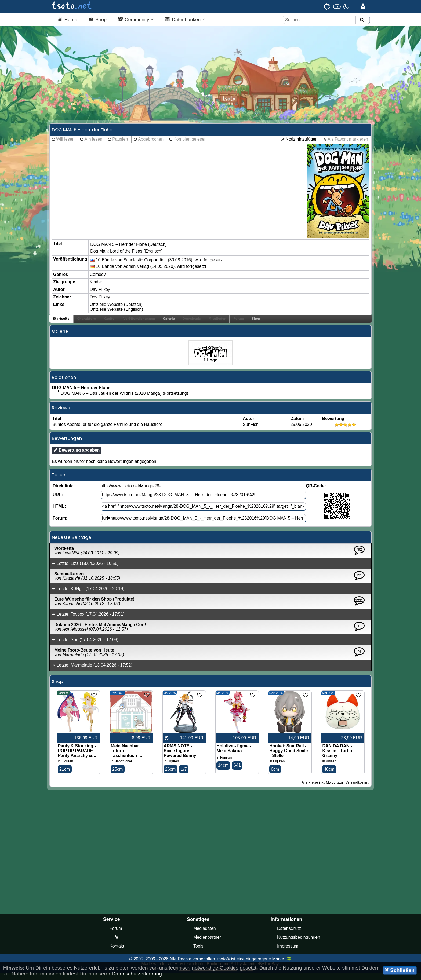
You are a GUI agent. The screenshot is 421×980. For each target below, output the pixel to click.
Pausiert (120, 146)
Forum (116, 935)
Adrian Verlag (136, 273)
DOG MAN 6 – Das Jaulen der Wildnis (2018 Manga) (111, 400)
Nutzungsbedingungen (299, 944)
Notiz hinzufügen (302, 146)
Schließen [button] (400, 970)
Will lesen (65, 146)
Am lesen (93, 146)
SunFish (251, 431)
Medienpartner (207, 944)
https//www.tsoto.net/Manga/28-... (132, 492)
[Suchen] (362, 20)
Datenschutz (289, 935)
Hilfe (114, 944)
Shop (256, 325)
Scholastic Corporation (145, 266)
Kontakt (117, 953)
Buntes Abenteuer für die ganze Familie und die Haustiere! (108, 431)
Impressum (288, 953)
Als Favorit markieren (348, 146)
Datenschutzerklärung (137, 974)
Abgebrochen (151, 146)
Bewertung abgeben (77, 456)
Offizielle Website (106, 311)
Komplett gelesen (190, 146)
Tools (198, 953)
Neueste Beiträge (72, 543)
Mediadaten (205, 935)
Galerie (169, 325)
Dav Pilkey (100, 296)
